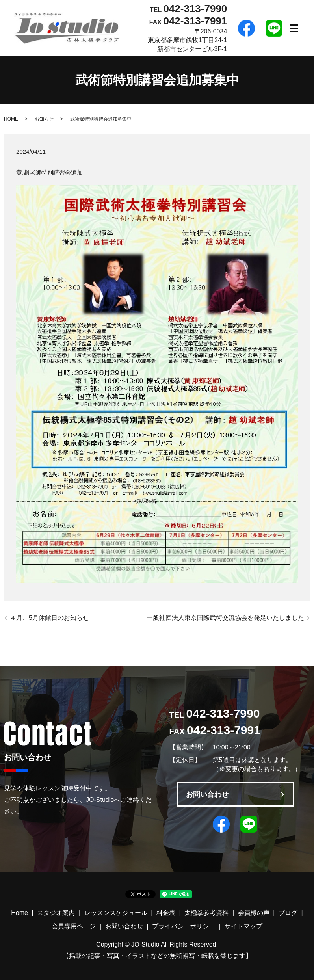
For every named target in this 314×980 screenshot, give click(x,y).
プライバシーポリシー (184, 926)
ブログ (288, 913)
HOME (11, 119)
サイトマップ (243, 926)
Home (20, 913)
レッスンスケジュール (116, 913)
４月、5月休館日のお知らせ (49, 618)
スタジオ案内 (56, 913)
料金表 (166, 913)
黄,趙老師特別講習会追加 (49, 172)
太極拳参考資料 (206, 913)
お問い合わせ (207, 794)
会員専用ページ (74, 926)
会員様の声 (254, 913)
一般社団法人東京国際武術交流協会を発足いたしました (225, 618)
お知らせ (44, 119)
